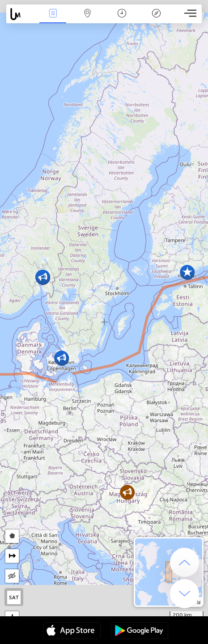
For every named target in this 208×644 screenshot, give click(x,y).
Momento (122, 14)
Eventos (53, 14)
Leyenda (157, 14)
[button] (62, 358)
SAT (14, 597)
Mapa (87, 14)
